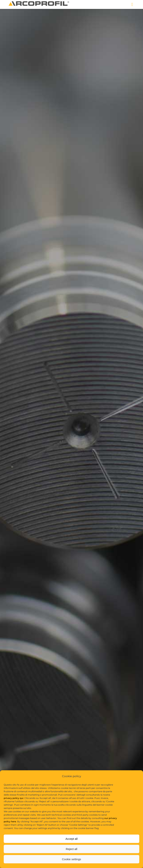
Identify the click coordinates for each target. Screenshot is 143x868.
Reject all (71, 855)
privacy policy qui (13, 804)
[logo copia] (39, 3)
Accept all (71, 844)
